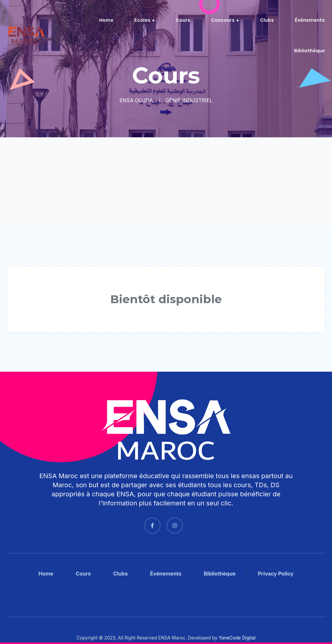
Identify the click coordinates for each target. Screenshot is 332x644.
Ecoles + (145, 20)
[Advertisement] (166, 182)
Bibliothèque (309, 50)
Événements (310, 20)
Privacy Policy (276, 574)
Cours (183, 20)
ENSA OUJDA (136, 100)
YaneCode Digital (237, 638)
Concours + (225, 20)
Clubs (267, 20)
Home (106, 20)
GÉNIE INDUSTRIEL (189, 100)
